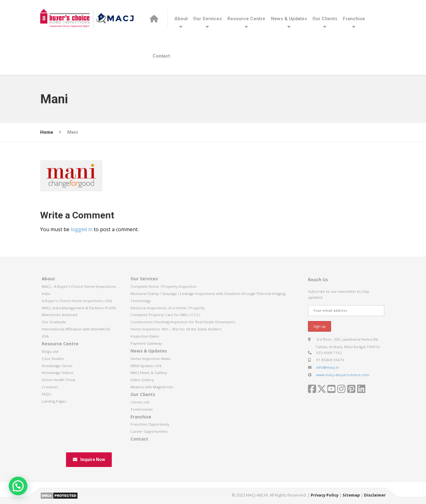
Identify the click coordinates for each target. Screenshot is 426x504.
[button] (18, 486)
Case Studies (53, 359)
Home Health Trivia (58, 380)
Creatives (50, 387)
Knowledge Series (57, 366)
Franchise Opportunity (150, 424)
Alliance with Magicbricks (152, 387)
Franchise (354, 19)
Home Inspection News (151, 359)
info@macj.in (327, 367)
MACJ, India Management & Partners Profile (79, 308)
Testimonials (142, 409)
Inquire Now (89, 460)
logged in (82, 229)
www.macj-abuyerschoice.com (343, 375)
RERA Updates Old (146, 366)
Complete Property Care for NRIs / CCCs (166, 315)
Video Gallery (142, 380)
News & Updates (289, 19)
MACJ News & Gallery (149, 373)
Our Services (207, 19)
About (181, 19)
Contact (161, 56)
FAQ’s (47, 394)
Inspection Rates (145, 336)
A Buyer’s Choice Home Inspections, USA (77, 301)
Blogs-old (50, 351)
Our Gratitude (54, 322)
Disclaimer (375, 495)
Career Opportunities (149, 431)
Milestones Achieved (59, 315)
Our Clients (325, 19)
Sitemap (351, 495)
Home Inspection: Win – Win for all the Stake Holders (176, 329)
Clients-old (140, 402)
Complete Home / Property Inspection (163, 286)
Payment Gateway (146, 343)
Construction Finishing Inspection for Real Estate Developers (183, 322)
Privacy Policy (325, 495)
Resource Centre (246, 19)
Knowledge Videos (58, 373)
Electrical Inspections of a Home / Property (168, 308)
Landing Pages (54, 401)
